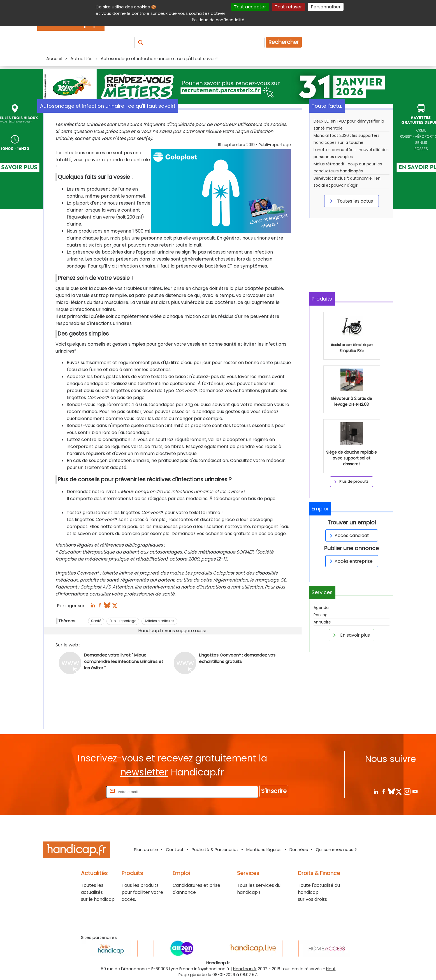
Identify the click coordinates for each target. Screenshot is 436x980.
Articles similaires (159, 621)
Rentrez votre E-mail (82, 792)
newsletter (144, 772)
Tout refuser (288, 7)
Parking (321, 615)
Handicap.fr (245, 969)
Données (299, 849)
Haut (331, 969)
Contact (175, 849)
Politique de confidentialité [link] (218, 20)
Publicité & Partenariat (215, 849)
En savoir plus (351, 635)
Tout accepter (250, 7)
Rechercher (284, 42)
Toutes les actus (351, 201)
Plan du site (146, 849)
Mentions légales (264, 849)
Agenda (321, 608)
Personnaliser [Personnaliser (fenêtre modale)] (326, 7)
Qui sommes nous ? (336, 849)
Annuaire (322, 622)
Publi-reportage (123, 621)
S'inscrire (274, 791)
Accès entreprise (350, 561)
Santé (96, 621)
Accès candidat (348, 535)
